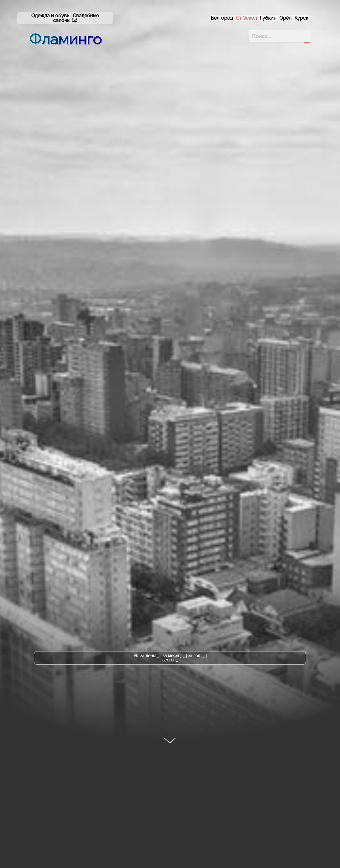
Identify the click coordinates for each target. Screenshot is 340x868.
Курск (301, 18)
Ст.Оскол (246, 18)
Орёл (285, 18)
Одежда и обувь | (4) (65, 18)
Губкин (268, 18)
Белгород (222, 18)
